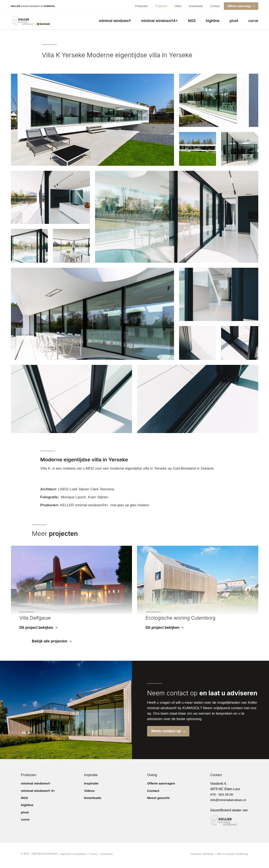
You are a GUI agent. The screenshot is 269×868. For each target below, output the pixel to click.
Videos (90, 795)
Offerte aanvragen (162, 786)
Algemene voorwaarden (74, 857)
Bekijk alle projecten (50, 644)
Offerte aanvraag (239, 6)
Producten (142, 6)
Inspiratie (92, 786)
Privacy (94, 857)
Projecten (161, 6)
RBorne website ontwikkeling (232, 857)
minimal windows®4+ (160, 21)
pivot (234, 21)
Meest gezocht (159, 803)
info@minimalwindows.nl (229, 803)
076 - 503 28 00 (222, 798)
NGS (192, 21)
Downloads (196, 6)
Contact (215, 6)
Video (178, 6)
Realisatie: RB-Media (201, 857)
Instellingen (108, 857)
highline (213, 21)
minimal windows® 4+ (39, 795)
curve (253, 21)
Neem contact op (167, 734)
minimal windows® (115, 21)
